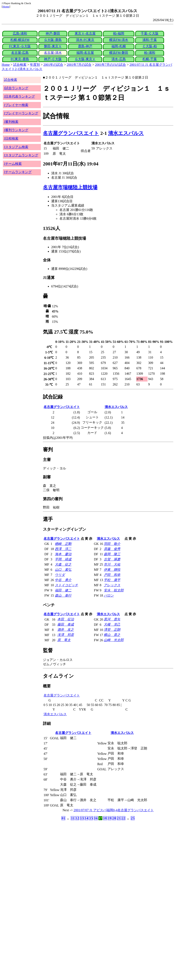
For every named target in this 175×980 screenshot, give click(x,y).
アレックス (112, 585)
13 (82, 818)
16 (96, 818)
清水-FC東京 (85, 40)
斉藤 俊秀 (112, 549)
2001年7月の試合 (79, 65)
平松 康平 (112, 580)
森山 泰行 (63, 595)
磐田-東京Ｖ (53, 46)
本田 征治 (66, 619)
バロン (109, 595)
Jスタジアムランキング (21, 155)
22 (123, 818)
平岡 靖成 (63, 559)
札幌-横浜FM (20, 40)
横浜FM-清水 (119, 40)
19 (110, 818)
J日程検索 (11, 138)
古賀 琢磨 (112, 559)
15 (91, 818)
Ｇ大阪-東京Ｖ (85, 59)
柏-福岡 (119, 33)
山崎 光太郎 (114, 640)
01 (63, 818)
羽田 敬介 (112, 544)
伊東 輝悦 (112, 570)
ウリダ (60, 575)
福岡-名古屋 (85, 53)
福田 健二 (63, 590)
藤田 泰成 (66, 624)
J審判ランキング (16, 130)
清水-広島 (119, 59)
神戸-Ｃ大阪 (53, 59)
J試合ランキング (16, 88)
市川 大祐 (112, 564)
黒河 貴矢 (112, 619)
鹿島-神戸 (85, 46)
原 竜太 (64, 640)
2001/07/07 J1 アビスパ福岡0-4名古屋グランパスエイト (114, 810)
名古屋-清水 (53, 53)
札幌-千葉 (150, 59)
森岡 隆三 (112, 554)
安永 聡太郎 (114, 590)
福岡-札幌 (119, 46)
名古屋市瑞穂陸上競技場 (70, 187)
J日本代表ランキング (19, 96)
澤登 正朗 (112, 630)
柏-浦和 (150, 53)
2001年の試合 (53, 65)
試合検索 (20, 65)
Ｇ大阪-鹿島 (53, 40)
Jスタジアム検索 (16, 147)
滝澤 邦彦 (66, 635)
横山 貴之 (112, 635)
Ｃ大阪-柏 (150, 46)
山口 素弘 (63, 570)
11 (73, 818)
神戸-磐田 (53, 33)
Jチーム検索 (13, 164)
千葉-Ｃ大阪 (150, 33)
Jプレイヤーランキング (21, 113)
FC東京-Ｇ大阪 (20, 46)
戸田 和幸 (112, 575)
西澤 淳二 (63, 549)
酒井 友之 (66, 630)
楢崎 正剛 (63, 544)
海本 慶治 (63, 554)
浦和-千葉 (150, 40)
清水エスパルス (126, 133)
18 (105, 818)
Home (6, 7)
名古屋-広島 (20, 53)
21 (119, 818)
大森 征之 (63, 564)
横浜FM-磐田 (119, 53)
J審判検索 (11, 122)
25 (133, 818)
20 (114, 818)
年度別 (35, 65)
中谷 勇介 (63, 580)
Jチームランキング (18, 172)
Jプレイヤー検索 (16, 105)
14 (86, 818)
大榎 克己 (112, 624)
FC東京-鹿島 (20, 59)
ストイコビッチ (66, 585)
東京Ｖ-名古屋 (85, 33)
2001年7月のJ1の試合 (110, 65)
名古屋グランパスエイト (71, 133)
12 (77, 818)
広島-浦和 (20, 33)
